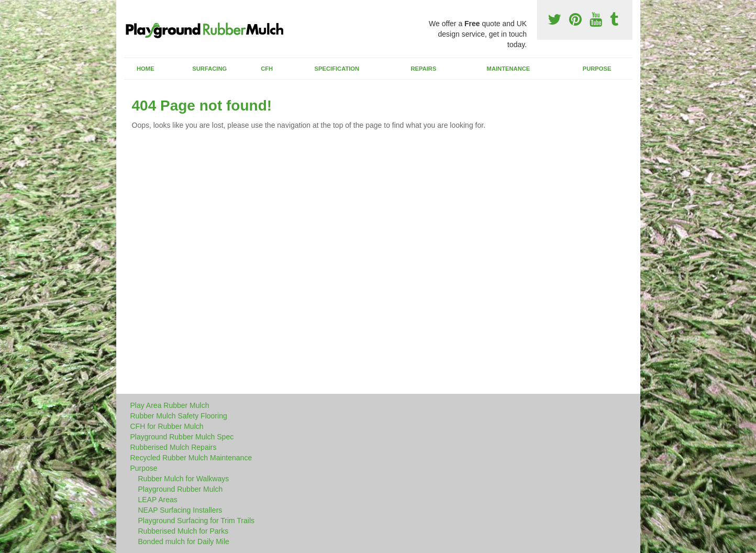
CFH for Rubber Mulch (167, 426)
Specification (337, 69)
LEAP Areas (158, 500)
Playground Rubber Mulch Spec (182, 437)
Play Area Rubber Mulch (170, 405)
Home (146, 69)
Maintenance (509, 69)
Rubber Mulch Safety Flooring (179, 416)
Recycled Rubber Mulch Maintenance (191, 458)
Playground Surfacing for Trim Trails (197, 521)
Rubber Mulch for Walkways (184, 479)
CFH (267, 69)
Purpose (597, 69)
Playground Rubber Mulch (181, 489)
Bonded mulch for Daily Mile (184, 541)
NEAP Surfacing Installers (180, 510)
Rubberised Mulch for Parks (184, 531)
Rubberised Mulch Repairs (174, 447)
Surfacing (209, 69)
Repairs (423, 69)
